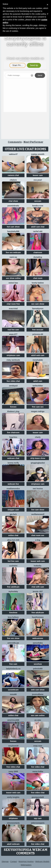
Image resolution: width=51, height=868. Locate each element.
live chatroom (13, 433)
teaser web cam (38, 561)
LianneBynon (38, 309)
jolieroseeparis (38, 823)
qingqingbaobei (38, 463)
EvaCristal (13, 309)
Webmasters (26, 865)
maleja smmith (38, 154)
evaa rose (38, 746)
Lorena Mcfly (13, 463)
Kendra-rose (38, 206)
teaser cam (38, 175)
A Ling (38, 540)
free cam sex (38, 407)
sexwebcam (13, 690)
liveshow (13, 613)
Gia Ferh (13, 514)
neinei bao (13, 283)
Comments (15, 142)
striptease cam (13, 355)
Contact (14, 862)
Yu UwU (38, 720)
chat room (38, 278)
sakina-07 (13, 154)
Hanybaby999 (13, 231)
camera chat (13, 175)
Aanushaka (38, 643)
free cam (13, 664)
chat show (13, 201)
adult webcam (13, 844)
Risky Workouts (13, 360)
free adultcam (13, 587)
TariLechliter (38, 386)
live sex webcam (13, 252)
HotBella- (38, 566)
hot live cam (13, 561)
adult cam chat (38, 227)
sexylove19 (13, 746)
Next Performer (33, 142)
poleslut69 (38, 669)
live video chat (13, 381)
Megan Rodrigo (38, 411)
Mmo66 (13, 694)
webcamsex (38, 638)
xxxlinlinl (13, 566)
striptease (13, 818)
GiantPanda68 (38, 797)
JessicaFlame (38, 694)
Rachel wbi (38, 231)
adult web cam (38, 355)
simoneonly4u (13, 823)
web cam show (38, 690)
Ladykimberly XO (13, 669)
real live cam (13, 330)
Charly (38, 437)
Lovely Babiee (38, 283)
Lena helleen (13, 617)
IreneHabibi (38, 360)
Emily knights (13, 797)
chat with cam (38, 587)
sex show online (13, 278)
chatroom (38, 252)
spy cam (38, 818)
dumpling (38, 257)
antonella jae (13, 643)
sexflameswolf (38, 514)
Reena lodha (38, 771)
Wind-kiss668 (13, 720)
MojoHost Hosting (26, 862)
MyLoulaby (13, 591)
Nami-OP (13, 257)
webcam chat (13, 458)
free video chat (13, 767)
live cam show (38, 510)
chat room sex (38, 535)
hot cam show (13, 227)
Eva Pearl (38, 180)
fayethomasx (38, 617)
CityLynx (13, 180)
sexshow (38, 664)
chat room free (13, 304)
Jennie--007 (38, 591)
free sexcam (38, 330)
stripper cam (13, 510)
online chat (13, 535)
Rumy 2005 (13, 771)
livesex (13, 407)
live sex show (13, 638)
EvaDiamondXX (13, 489)
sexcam (38, 201)
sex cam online (38, 715)
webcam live (13, 484)
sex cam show (38, 304)
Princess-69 (38, 334)
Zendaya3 (13, 386)
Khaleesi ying (13, 411)
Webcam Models (42, 862)
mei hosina (38, 489)
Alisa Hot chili (13, 540)
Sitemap (5, 862)
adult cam (38, 381)
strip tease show (38, 458)
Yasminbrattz (13, 206)
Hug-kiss (13, 437)
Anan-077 (13, 334)
